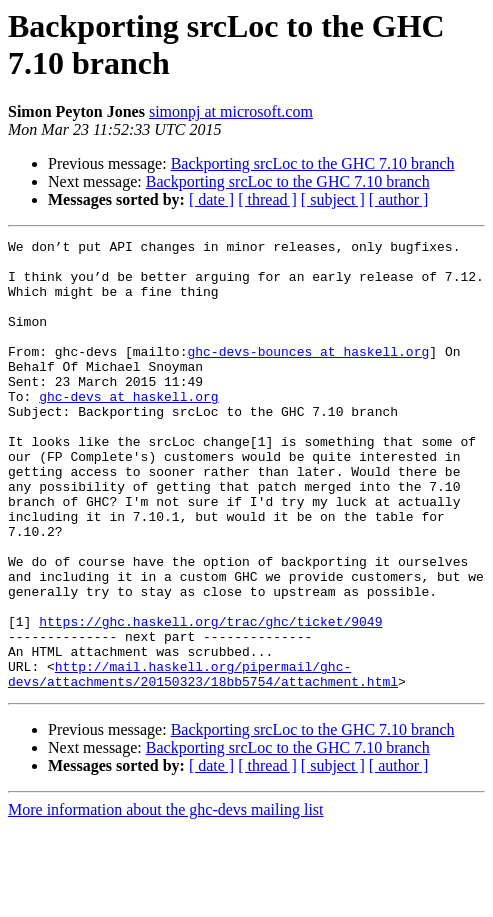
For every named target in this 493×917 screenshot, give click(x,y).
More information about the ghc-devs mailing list (166, 899)
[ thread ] (267, 199)
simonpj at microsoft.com (231, 111)
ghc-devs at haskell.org (128, 429)
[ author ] (399, 199)
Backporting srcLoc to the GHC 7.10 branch (313, 163)
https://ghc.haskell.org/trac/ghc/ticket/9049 (210, 699)
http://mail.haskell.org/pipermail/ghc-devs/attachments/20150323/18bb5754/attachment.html (203, 762)
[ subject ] (333, 199)
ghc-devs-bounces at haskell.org (308, 375)
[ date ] (211, 199)
